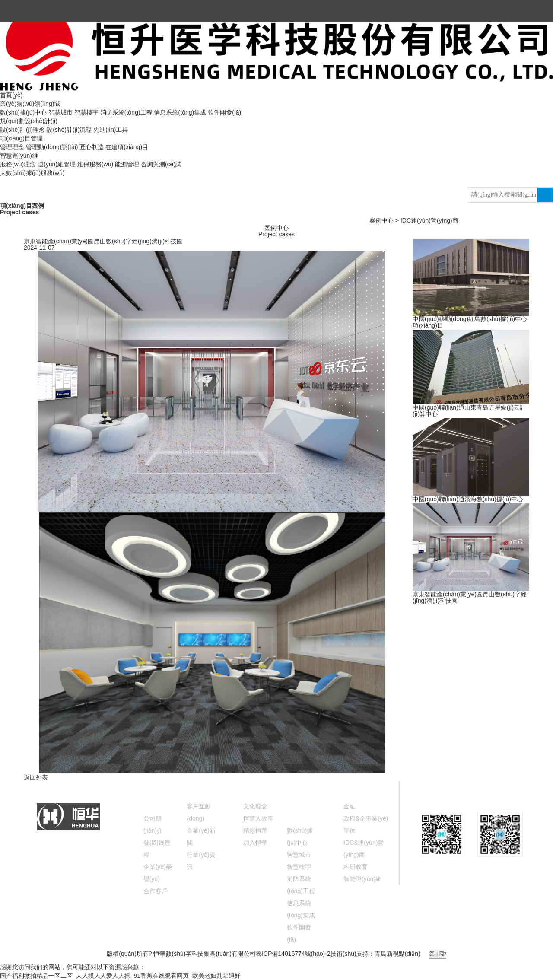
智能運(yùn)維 (362, 879)
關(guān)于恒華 (157, 794)
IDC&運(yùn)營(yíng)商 (364, 849)
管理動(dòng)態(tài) (52, 147)
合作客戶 (156, 891)
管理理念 (12, 147)
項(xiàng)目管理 (21, 138)
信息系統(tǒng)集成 (180, 112)
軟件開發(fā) (224, 112)
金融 (350, 806)
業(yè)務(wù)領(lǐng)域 (30, 104)
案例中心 (381, 220)
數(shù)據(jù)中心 (23, 112)
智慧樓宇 (86, 112)
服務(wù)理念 (18, 164)
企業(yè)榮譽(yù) (158, 873)
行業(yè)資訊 (201, 861)
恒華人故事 (258, 818)
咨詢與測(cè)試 (161, 164)
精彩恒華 (255, 830)
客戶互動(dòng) (199, 812)
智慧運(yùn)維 (19, 156)
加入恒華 (255, 843)
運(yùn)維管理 (57, 164)
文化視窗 (257, 787)
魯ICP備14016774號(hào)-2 (293, 954)
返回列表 (36, 777)
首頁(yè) (11, 95)
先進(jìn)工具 (111, 130)
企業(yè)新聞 (201, 837)
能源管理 (127, 164)
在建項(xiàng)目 (127, 147)
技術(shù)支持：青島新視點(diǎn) (375, 954)
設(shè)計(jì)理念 (22, 130)
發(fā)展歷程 (157, 849)
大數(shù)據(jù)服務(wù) (32, 173)
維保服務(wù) (95, 164)
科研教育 (356, 867)
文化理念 (255, 806)
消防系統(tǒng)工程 (126, 112)
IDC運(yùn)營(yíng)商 (429, 220)
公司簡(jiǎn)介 (153, 824)
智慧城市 (60, 112)
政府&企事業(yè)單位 (366, 824)
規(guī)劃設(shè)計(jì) (29, 121)
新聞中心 (200, 787)
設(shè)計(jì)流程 (69, 130)
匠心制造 (92, 147)
